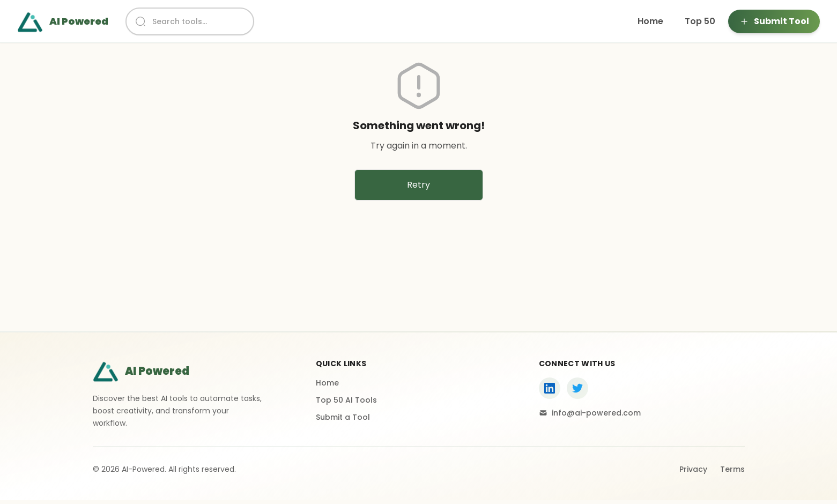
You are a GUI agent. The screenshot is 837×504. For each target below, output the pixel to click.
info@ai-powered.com (590, 413)
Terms (732, 469)
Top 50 (700, 21)
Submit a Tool (343, 417)
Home (650, 21)
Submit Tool (774, 21)
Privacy (693, 469)
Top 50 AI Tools (346, 400)
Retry (418, 185)
